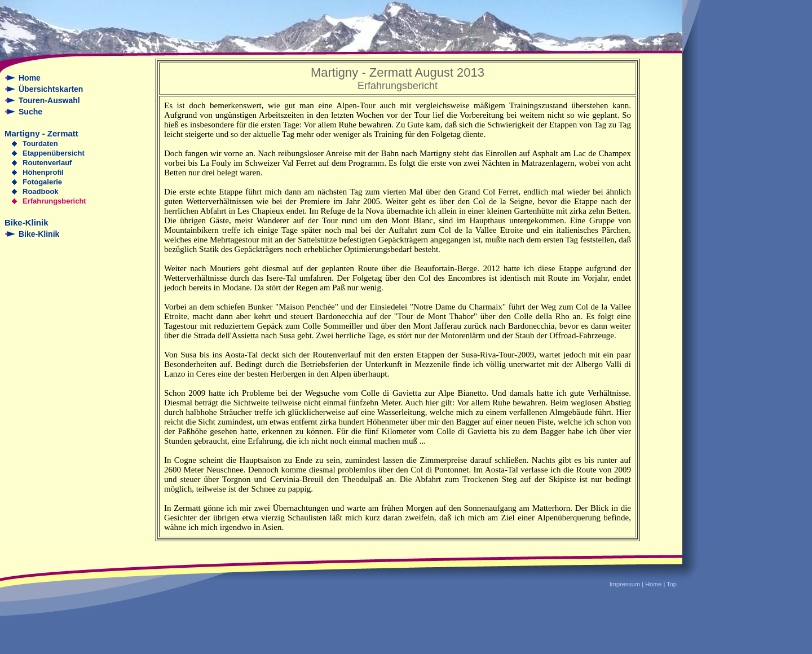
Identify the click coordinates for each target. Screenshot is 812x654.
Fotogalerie (42, 182)
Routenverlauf (47, 163)
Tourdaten (40, 143)
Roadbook (41, 191)
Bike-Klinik (39, 234)
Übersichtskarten (51, 89)
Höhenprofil (43, 172)
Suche (30, 112)
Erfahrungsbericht (54, 201)
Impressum (625, 584)
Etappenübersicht (54, 153)
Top (672, 584)
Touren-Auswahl (49, 100)
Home (30, 78)
